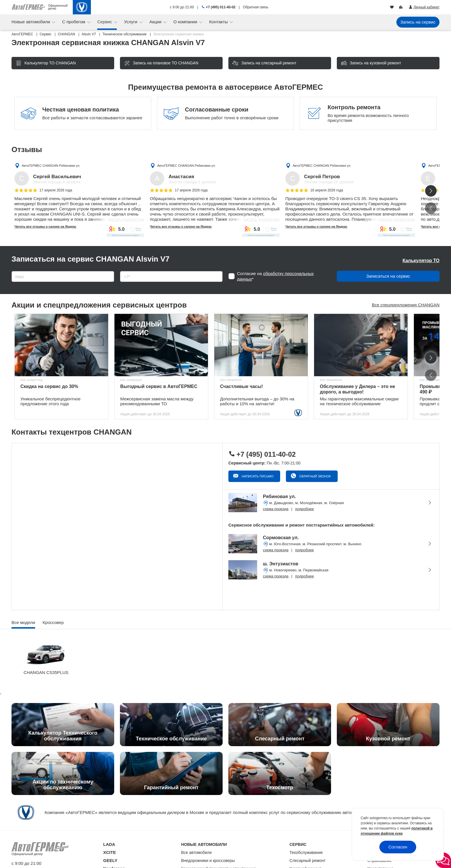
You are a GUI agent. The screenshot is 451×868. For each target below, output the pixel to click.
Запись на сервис (418, 22)
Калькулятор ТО (421, 261)
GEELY (110, 860)
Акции (156, 22)
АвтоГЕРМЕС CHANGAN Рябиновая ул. (51, 166)
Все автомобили (196, 852)
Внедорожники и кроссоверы (208, 861)
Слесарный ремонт (308, 861)
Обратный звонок (315, 476)
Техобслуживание (306, 852)
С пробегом (74, 22)
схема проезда (276, 509)
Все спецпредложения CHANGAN (406, 305)
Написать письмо (257, 476)
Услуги (131, 22)
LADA (109, 844)
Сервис (105, 22)
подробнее (304, 509)
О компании (186, 22)
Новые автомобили (31, 22)
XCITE (110, 852)
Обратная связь (256, 7)
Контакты (219, 22)
